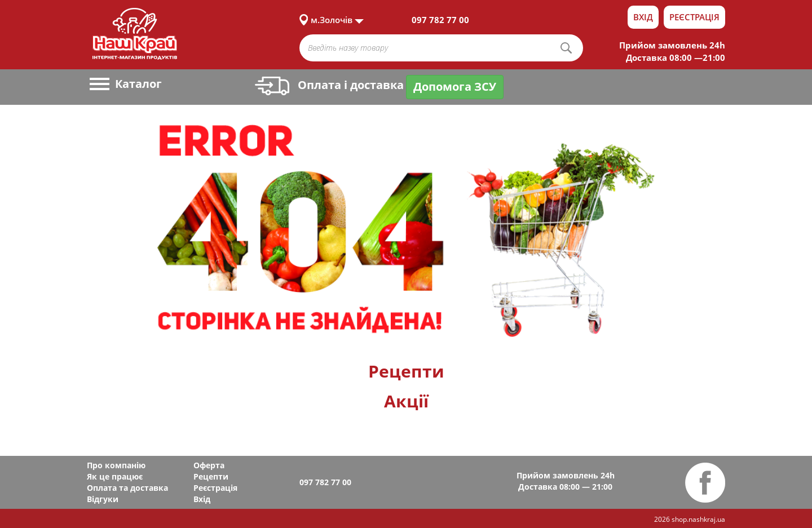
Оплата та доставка (127, 488)
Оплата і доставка (329, 85)
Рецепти (406, 371)
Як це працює (115, 476)
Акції (406, 401)
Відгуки (103, 499)
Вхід (643, 17)
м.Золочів (332, 20)
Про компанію (116, 465)
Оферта (209, 465)
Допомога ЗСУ (455, 86)
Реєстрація (694, 17)
